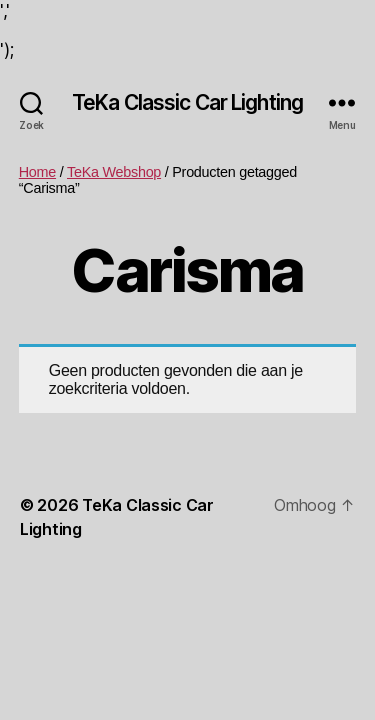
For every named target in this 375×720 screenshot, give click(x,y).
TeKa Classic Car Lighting (187, 102)
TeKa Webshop (114, 172)
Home (37, 172)
